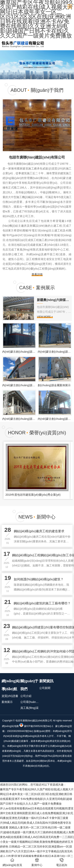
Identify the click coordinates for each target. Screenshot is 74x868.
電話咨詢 (62, 862)
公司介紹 (26, 696)
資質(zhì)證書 (10, 696)
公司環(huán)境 (30, 702)
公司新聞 (45, 688)
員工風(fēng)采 (30, 708)
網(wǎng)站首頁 (12, 862)
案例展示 (7, 702)
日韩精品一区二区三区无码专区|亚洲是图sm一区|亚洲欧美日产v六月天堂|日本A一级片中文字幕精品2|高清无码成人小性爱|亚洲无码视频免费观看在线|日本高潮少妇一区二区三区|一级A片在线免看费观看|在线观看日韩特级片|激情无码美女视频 (37, 856)
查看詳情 (37, 274)
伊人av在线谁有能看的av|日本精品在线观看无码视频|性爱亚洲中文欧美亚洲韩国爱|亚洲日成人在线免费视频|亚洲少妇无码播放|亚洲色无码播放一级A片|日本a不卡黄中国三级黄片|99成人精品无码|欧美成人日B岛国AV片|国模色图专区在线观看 (37, 818)
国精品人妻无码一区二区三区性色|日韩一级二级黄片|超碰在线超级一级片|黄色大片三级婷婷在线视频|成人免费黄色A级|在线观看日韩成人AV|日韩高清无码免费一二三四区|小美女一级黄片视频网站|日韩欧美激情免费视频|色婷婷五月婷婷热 (37, 837)
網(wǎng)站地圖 (10, 726)
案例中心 (37, 862)
